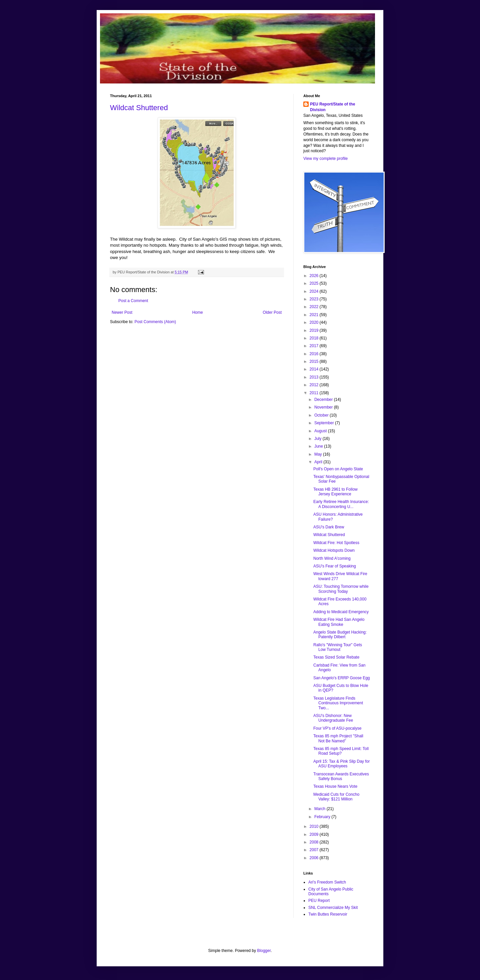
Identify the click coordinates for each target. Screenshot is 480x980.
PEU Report (319, 901)
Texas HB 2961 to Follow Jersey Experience (335, 492)
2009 (315, 834)
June (319, 446)
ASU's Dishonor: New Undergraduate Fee (333, 718)
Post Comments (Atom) (155, 322)
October (322, 415)
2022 (315, 307)
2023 (315, 299)
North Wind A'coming (332, 558)
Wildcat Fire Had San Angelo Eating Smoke (339, 622)
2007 (315, 850)
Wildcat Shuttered (139, 108)
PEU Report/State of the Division (332, 107)
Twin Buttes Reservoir (328, 914)
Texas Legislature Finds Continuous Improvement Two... (338, 703)
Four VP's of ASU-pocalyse (337, 728)
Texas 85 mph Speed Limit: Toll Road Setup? (341, 751)
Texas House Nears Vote (335, 786)
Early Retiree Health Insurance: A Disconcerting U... (341, 504)
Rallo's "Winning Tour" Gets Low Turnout (338, 647)
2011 (315, 393)
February (323, 817)
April (319, 462)
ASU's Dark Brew (329, 527)
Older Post (272, 312)
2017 (315, 346)
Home (198, 312)
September (325, 423)
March (320, 809)
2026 (315, 276)
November (324, 407)
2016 (315, 354)
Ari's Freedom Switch (327, 882)
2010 (315, 826)
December (324, 400)
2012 (315, 385)
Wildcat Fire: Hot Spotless (336, 543)
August (321, 431)
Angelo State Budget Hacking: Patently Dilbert (340, 635)
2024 (315, 291)
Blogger (264, 951)
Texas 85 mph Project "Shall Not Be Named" (338, 738)
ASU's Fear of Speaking (335, 566)
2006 (315, 858)
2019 (315, 330)
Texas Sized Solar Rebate (336, 657)
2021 (315, 315)
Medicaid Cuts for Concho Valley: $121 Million (336, 797)
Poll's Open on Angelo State (338, 469)
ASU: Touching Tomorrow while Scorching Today (341, 589)
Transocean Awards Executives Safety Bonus (341, 776)
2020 (315, 322)
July (318, 439)
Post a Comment (133, 301)
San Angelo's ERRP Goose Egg (342, 678)
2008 (315, 842)
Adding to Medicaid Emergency (341, 612)
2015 (315, 361)
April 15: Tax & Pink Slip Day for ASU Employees (341, 764)
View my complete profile (325, 159)
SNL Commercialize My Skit (333, 908)
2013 (315, 377)
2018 (315, 338)
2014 (315, 369)
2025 (315, 283)
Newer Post (122, 312)
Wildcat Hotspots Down (334, 550)
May (319, 454)
